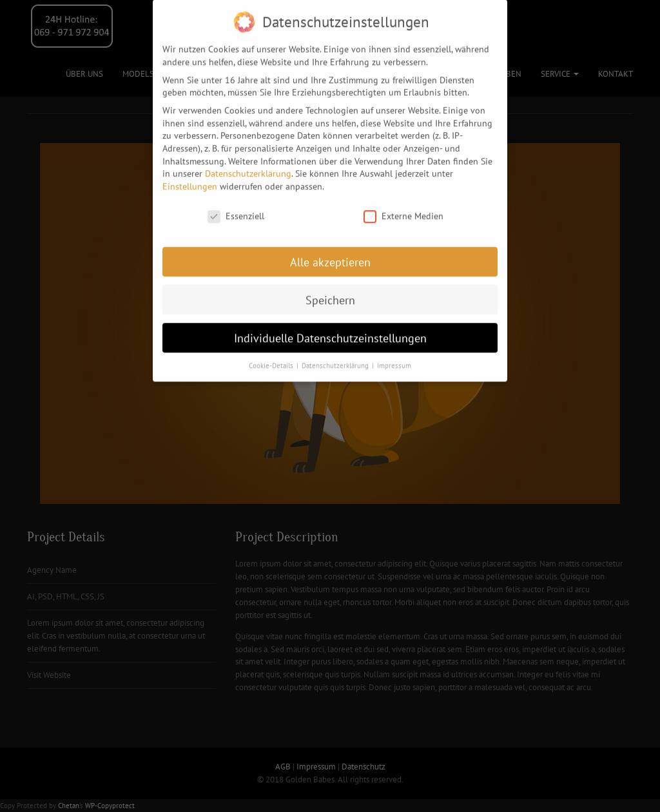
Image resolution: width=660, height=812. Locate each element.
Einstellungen (190, 179)
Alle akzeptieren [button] (330, 255)
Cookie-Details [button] (272, 358)
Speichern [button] (330, 293)
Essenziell (236, 209)
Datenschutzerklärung (248, 166)
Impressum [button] (394, 358)
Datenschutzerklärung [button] (336, 358)
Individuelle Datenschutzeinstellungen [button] (330, 331)
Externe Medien (403, 209)
